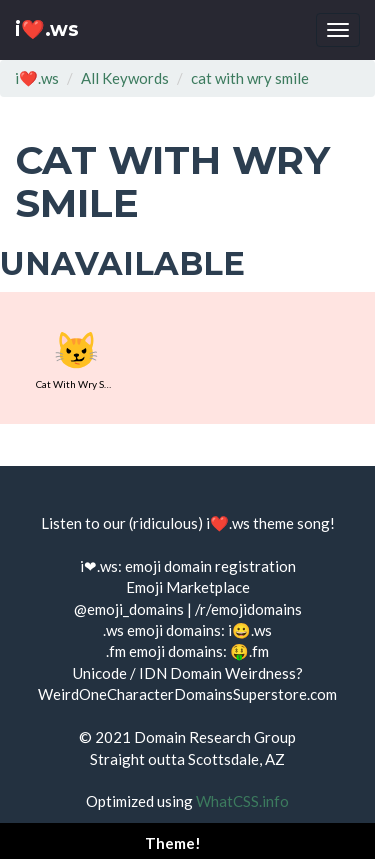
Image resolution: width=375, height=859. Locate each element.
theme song (291, 523)
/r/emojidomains (248, 609)
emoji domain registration (210, 566)
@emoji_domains (129, 609)
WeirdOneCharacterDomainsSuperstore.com (187, 694)
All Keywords (125, 78)
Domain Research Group (215, 737)
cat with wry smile (250, 78)
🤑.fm (249, 651)
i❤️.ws (47, 29)
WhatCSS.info (242, 801)
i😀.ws (250, 630)
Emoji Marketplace (188, 587)
